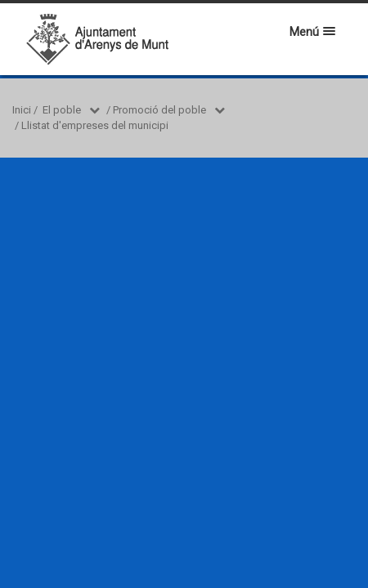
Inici (22, 110)
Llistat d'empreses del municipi (95, 125)
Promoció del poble (159, 110)
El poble (62, 110)
